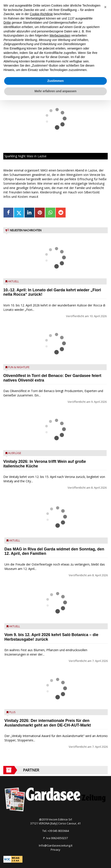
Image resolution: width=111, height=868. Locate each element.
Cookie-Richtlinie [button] (41, 14)
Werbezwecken (60, 35)
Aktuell (13, 281)
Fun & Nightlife (19, 367)
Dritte (7, 23)
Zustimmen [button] (56, 81)
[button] (105, 7)
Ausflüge (15, 453)
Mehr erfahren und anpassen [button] (55, 91)
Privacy (55, 850)
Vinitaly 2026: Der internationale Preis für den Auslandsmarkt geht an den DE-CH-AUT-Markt (48, 723)
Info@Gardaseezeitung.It (56, 845)
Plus (12, 712)
